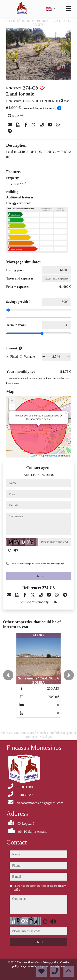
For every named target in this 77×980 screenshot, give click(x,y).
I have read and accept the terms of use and (37, 564)
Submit (38, 576)
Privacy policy (51, 962)
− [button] (12, 407)
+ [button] (12, 401)
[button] (8, 675)
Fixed (14, 357)
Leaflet (34, 456)
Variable (29, 357)
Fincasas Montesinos (29, 962)
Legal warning (29, 966)
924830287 (47, 475)
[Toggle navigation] (69, 9)
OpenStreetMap (49, 456)
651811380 (30, 475)
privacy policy (57, 564)
